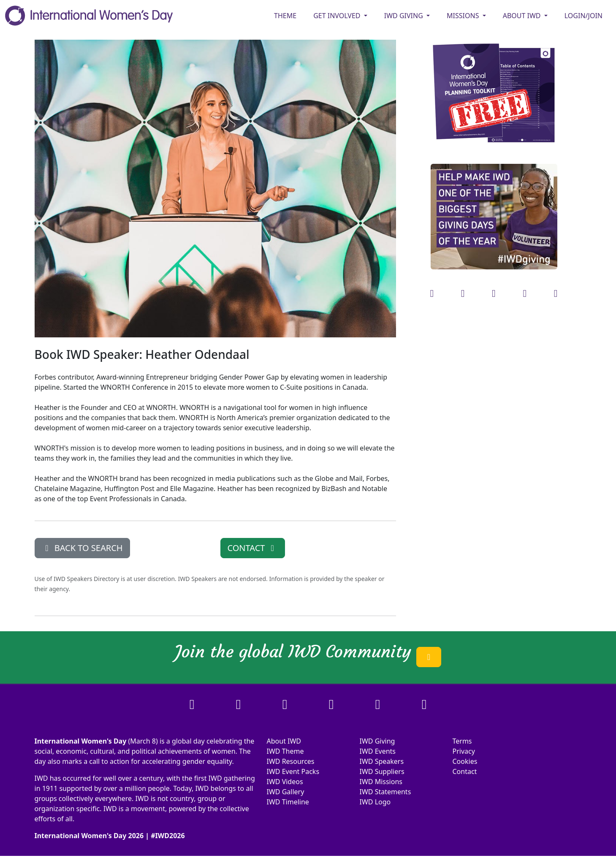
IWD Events (378, 751)
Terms (462, 741)
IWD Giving (377, 741)
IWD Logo (375, 802)
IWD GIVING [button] (404, 16)
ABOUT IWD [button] (523, 16)
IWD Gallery (286, 792)
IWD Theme (285, 751)
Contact (465, 771)
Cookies (465, 761)
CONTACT (253, 548)
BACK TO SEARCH (82, 548)
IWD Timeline (288, 802)
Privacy (464, 751)
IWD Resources (291, 761)
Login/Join (583, 16)
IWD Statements (385, 792)
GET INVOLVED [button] (338, 16)
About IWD (284, 741)
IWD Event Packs (293, 771)
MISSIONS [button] (464, 16)
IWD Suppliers (382, 771)
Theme (285, 16)
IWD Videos (285, 782)
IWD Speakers (382, 761)
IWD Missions (381, 782)
